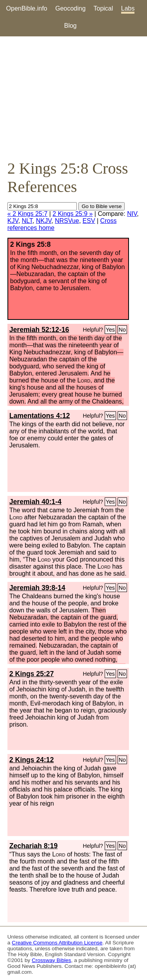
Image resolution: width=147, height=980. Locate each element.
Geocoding (70, 8)
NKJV (44, 221)
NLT (27, 221)
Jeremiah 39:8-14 (37, 588)
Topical (103, 8)
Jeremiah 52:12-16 (39, 330)
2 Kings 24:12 (32, 760)
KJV (13, 221)
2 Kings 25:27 (32, 674)
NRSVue (67, 221)
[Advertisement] (73, 98)
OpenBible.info (27, 8)
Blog (70, 26)
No (122, 330)
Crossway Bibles (51, 960)
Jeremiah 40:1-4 (35, 502)
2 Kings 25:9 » (73, 214)
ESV (89, 221)
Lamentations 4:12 (40, 416)
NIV (132, 214)
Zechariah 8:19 (34, 846)
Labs (128, 8)
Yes (110, 330)
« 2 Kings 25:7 (27, 214)
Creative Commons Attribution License (57, 943)
